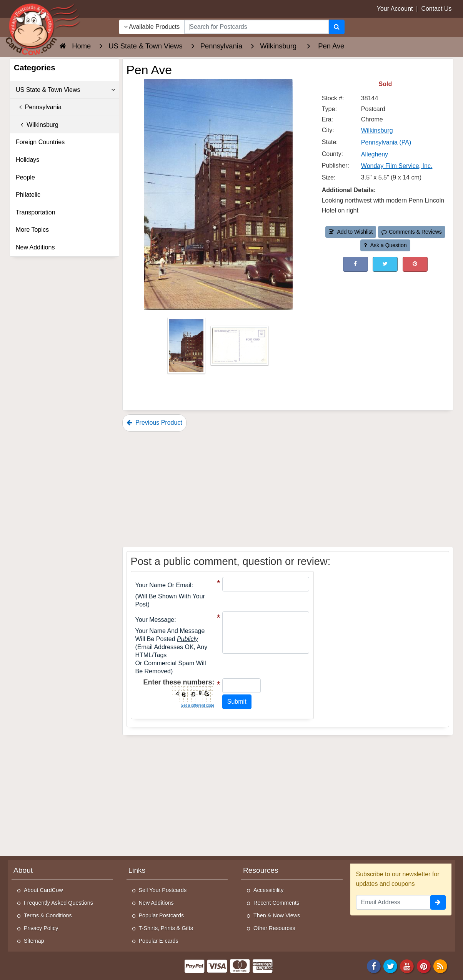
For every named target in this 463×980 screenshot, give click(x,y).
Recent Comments (276, 903)
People (25, 177)
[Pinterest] (424, 966)
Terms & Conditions (48, 915)
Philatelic (28, 195)
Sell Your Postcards (163, 890)
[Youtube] (407, 966)
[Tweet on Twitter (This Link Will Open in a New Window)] (385, 264)
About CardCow (43, 890)
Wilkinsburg (37, 125)
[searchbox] (256, 27)
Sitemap (34, 941)
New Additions (35, 247)
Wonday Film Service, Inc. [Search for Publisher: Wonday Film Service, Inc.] (397, 166)
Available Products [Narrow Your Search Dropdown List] (152, 27)
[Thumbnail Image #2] (240, 348)
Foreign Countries (40, 142)
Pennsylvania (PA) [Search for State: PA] (386, 142)
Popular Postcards (162, 915)
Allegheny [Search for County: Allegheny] (375, 154)
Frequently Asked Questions (58, 903)
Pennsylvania (39, 107)
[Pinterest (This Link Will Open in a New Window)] (415, 264)
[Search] (337, 27)
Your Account (395, 9)
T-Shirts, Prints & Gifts (166, 928)
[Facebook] (374, 966)
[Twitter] (390, 966)
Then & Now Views (277, 915)
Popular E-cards (159, 941)
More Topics (32, 230)
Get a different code (198, 705)
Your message (155, 620)
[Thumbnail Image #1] (187, 348)
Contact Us (436, 9)
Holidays (27, 160)
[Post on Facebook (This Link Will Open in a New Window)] (356, 264)
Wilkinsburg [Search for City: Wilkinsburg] (377, 130)
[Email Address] (393, 902)
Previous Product (154, 423)
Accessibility (268, 890)
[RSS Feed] (440, 966)
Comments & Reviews (412, 232)
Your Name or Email (163, 585)
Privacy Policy (41, 928)
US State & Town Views (65, 90)
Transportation (36, 212)
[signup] (438, 902)
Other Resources (274, 928)
